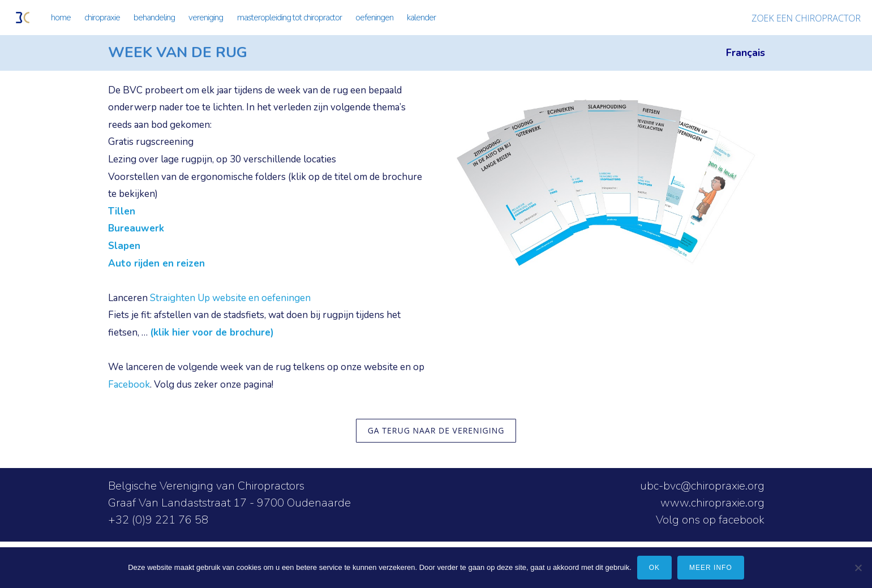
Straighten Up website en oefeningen (230, 298)
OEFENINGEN (374, 18)
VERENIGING (206, 18)
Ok (654, 568)
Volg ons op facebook (710, 520)
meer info (711, 568)
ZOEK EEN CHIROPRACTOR (806, 18)
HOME (61, 18)
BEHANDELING (154, 18)
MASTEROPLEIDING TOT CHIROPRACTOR (289, 18)
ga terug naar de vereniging (436, 430)
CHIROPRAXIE (102, 18)
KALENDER (421, 18)
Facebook (129, 385)
